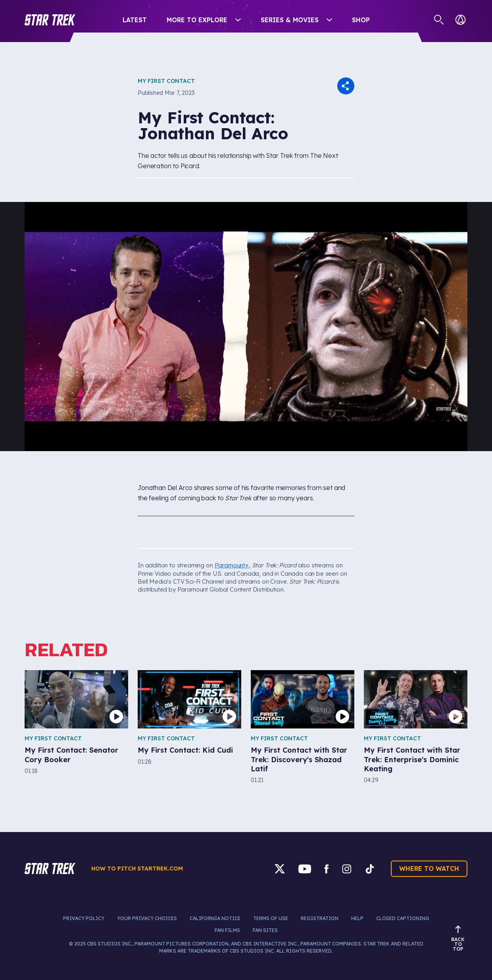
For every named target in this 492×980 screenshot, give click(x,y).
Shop (361, 20)
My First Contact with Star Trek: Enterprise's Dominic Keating (412, 759)
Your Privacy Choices (147, 918)
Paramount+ (232, 565)
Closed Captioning (403, 918)
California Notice (215, 918)
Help (357, 918)
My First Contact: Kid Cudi (185, 750)
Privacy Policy (84, 918)
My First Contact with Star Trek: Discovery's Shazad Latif (299, 759)
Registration (320, 918)
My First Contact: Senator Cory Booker (71, 755)
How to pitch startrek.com (137, 869)
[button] (50, 20)
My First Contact (166, 81)
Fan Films (227, 930)
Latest (135, 20)
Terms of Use (271, 918)
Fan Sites (265, 930)
